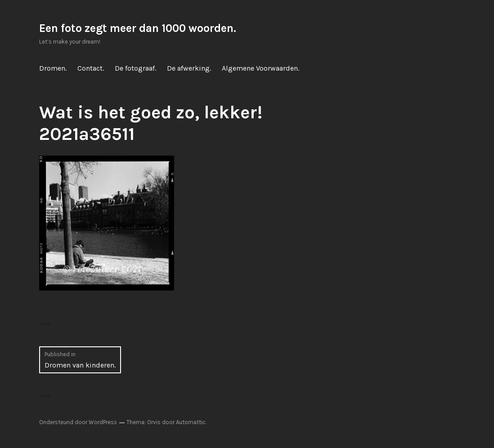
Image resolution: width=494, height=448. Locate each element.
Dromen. (53, 68)
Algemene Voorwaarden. (260, 68)
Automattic (191, 422)
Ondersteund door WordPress (78, 422)
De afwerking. (189, 68)
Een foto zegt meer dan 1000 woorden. (138, 28)
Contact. (91, 68)
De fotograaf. (135, 68)
